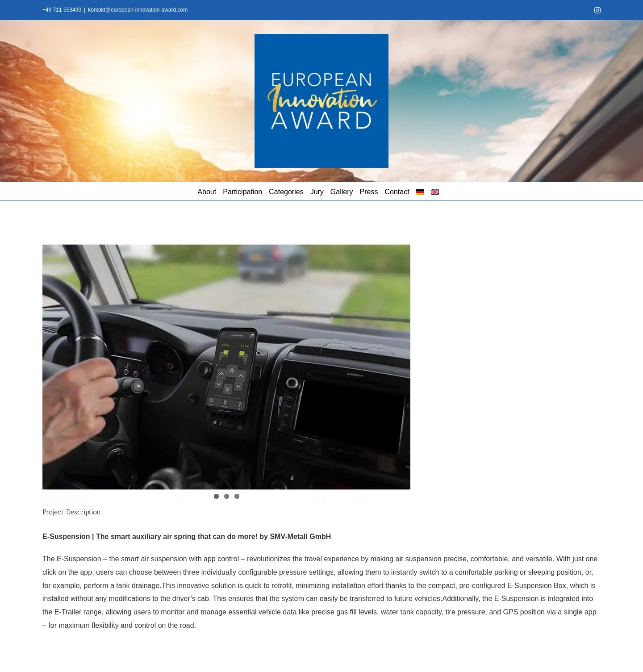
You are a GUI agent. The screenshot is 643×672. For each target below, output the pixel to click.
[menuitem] (420, 191)
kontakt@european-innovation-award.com (138, 10)
